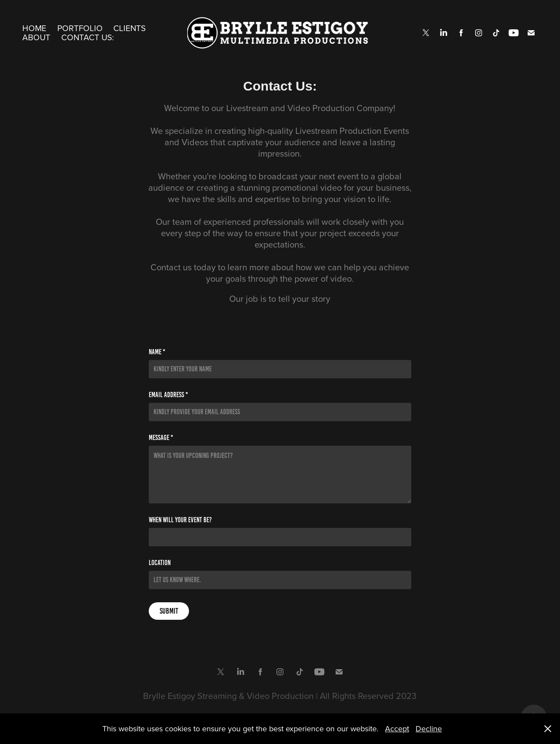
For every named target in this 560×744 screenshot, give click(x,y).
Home (34, 28)
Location (160, 563)
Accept (397, 728)
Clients (129, 28)
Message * (161, 438)
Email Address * (168, 395)
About (36, 37)
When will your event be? (180, 520)
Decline (429, 728)
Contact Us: (87, 37)
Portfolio (80, 28)
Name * (157, 352)
